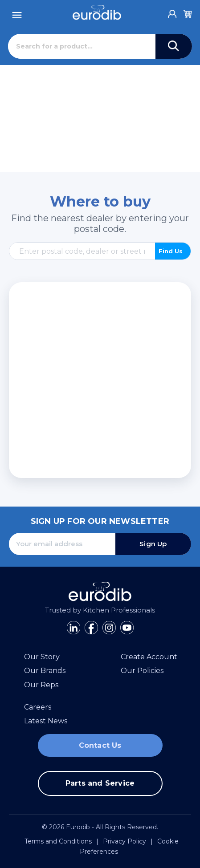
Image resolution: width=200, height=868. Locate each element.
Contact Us (100, 745)
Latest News (46, 721)
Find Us (171, 251)
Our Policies (142, 671)
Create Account (149, 657)
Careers (38, 707)
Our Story (42, 657)
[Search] (82, 46)
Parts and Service (100, 783)
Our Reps (41, 685)
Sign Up (153, 544)
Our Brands (45, 671)
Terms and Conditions (58, 841)
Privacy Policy (124, 841)
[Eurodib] (97, 12)
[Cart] (188, 12)
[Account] (172, 12)
